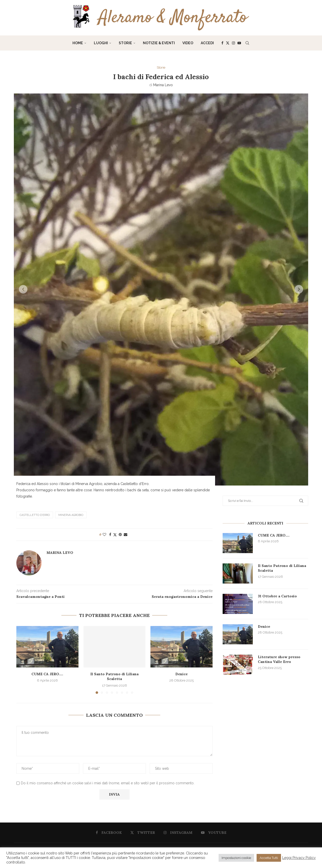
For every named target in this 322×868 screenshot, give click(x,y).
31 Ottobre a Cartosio (277, 596)
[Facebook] (222, 43)
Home (78, 43)
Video (188, 43)
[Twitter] (228, 43)
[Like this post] (104, 534)
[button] (23, 289)
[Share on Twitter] (115, 534)
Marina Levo (163, 85)
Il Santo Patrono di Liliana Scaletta (114, 676)
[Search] (247, 43)
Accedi (207, 43)
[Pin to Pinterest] (120, 534)
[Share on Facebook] (110, 534)
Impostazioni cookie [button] (236, 858)
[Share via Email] (126, 534)
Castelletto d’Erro (35, 515)
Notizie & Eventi (159, 43)
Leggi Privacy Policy (299, 858)
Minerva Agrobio (71, 515)
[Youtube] (239, 43)
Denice (182, 674)
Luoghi (101, 43)
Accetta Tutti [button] (269, 858)
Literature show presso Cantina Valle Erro (279, 659)
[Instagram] (233, 43)
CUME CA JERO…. (47, 674)
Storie (125, 43)
